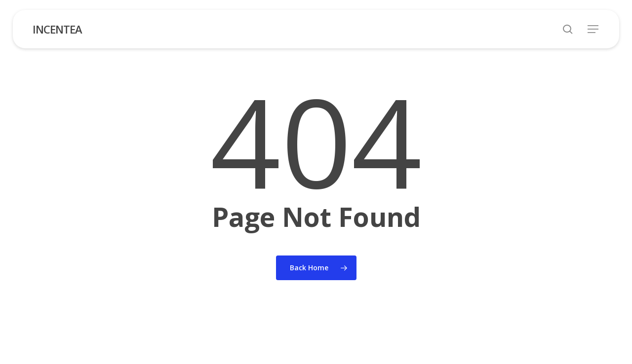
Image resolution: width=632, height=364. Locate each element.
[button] (593, 29)
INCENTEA (57, 29)
